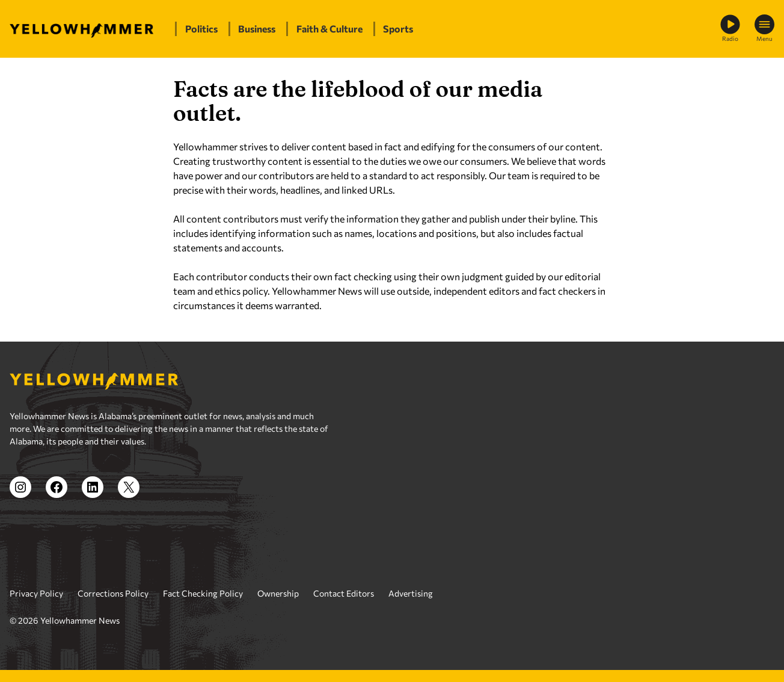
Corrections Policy (113, 593)
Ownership (278, 593)
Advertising (411, 593)
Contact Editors (344, 593)
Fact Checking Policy (203, 593)
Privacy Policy (36, 593)
